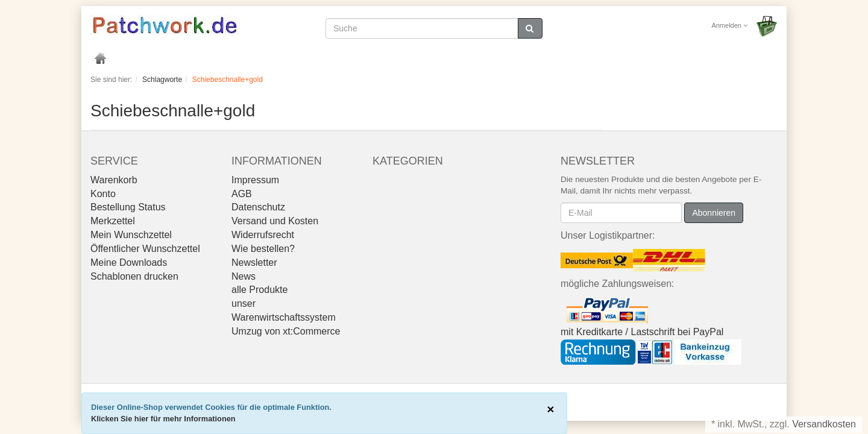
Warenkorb (114, 180)
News (244, 276)
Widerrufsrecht (263, 235)
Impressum (255, 180)
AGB (242, 194)
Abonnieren (714, 213)
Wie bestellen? (263, 249)
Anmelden (729, 25)
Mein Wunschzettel (131, 235)
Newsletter (254, 263)
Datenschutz (258, 207)
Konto (103, 194)
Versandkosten (824, 424)
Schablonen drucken (134, 276)
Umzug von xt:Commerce (286, 331)
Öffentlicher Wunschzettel (145, 249)
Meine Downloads (129, 263)
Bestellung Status (128, 207)
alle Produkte (259, 290)
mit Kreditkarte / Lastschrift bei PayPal (642, 332)
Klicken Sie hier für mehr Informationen (163, 419)
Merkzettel (113, 221)
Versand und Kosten (275, 221)
